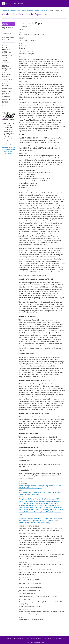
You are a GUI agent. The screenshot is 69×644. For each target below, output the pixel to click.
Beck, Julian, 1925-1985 (51, 505)
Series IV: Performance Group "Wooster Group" (7, 67)
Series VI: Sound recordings (7, 80)
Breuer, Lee (58, 503)
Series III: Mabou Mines (6, 61)
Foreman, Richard (29, 503)
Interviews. (36, 494)
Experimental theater (26, 518)
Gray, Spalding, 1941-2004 (47, 508)
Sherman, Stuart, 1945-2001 (44, 512)
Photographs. (37, 492)
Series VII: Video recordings (7, 85)
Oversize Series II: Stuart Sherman (7, 101)
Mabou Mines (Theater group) (32, 488)
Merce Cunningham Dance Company (31, 486)
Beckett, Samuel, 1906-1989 (28, 508)
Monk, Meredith (24, 499)
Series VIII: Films (7, 89)
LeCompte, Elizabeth (45, 501)
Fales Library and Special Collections (38, 10)
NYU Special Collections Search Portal (13, 10)
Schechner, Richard (25, 505)
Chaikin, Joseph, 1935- (53, 499)
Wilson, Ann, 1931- (36, 510)
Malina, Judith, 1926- (50, 510)
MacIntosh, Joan (37, 505)
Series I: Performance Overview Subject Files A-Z (7, 50)
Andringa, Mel (29, 512)
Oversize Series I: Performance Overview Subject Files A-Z (7, 94)
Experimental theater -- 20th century (44, 521)
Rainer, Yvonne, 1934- (37, 499)
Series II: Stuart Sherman (7, 57)
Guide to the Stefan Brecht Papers (27, 14)
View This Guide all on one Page (8, 38)
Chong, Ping (23, 501)
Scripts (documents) (25, 492)
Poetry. (54, 492)
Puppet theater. (31, 523)
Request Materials (8, 28)
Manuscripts (47, 492)
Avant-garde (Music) (43, 523)
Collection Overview (5, 24)
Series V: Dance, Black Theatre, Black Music (7, 75)
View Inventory (7, 106)
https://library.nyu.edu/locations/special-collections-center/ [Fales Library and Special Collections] (9, 151)
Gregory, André (33, 501)
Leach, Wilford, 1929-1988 (44, 503)
